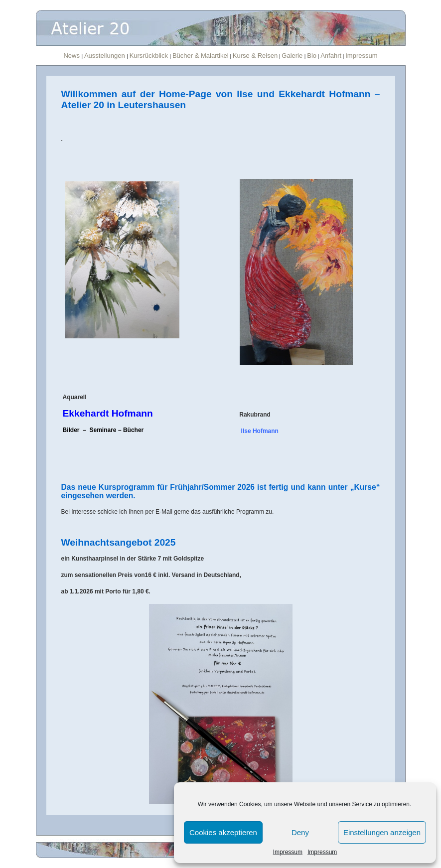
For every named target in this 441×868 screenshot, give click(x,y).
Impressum (288, 852)
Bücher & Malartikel (201, 56)
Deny (300, 832)
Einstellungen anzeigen (382, 832)
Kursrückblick (150, 56)
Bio (312, 56)
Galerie (293, 56)
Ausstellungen (105, 56)
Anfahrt (331, 56)
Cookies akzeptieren (223, 832)
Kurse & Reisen (255, 56)
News (72, 56)
